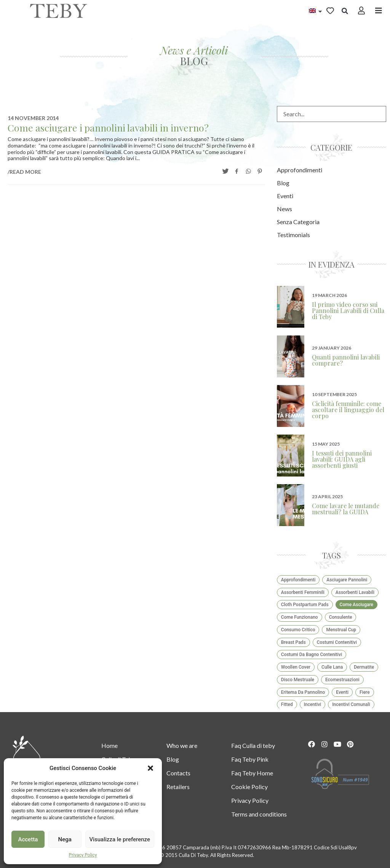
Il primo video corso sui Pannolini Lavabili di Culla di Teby (348, 310)
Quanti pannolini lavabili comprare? (346, 360)
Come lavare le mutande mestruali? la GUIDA (346, 509)
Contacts (178, 773)
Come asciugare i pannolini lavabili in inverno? (108, 128)
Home (109, 745)
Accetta (28, 839)
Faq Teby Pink (250, 759)
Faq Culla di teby (253, 745)
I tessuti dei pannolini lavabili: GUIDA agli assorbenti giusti (342, 459)
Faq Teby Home (252, 773)
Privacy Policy (83, 855)
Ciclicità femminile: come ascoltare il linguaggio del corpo (348, 410)
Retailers (178, 787)
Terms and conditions (259, 814)
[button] (150, 768)
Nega (65, 839)
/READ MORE (24, 172)
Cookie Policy (249, 787)
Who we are (182, 745)
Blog (173, 759)
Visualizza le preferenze (120, 839)
